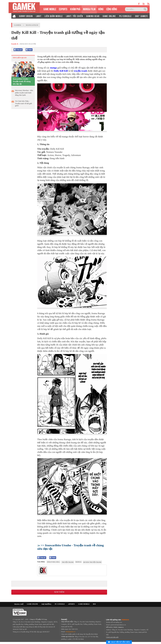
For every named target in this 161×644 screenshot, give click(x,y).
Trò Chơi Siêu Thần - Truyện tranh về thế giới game (24, 103)
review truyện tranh (92, 562)
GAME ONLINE (109, 16)
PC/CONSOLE (125, 16)
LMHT (39, 16)
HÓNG (101, 9)
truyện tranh (80, 71)
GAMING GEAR (93, 16)
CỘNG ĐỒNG (112, 9)
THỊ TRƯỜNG (46, 604)
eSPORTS (63, 9)
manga (53, 68)
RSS (94, 604)
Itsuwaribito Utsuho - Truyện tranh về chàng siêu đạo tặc (22, 81)
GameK (18, 25)
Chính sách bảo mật (112, 637)
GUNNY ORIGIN (26, 16)
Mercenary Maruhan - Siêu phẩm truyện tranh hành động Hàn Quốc (24, 93)
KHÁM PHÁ (75, 9)
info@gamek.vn (70, 632)
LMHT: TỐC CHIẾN (75, 16)
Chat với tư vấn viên (119, 642)
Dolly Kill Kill (61, 71)
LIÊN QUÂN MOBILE (54, 16)
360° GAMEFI (141, 16)
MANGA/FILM (89, 9)
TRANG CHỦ (19, 604)
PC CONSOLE (60, 604)
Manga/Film (32, 25)
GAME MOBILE (50, 9)
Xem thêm (59, 592)
